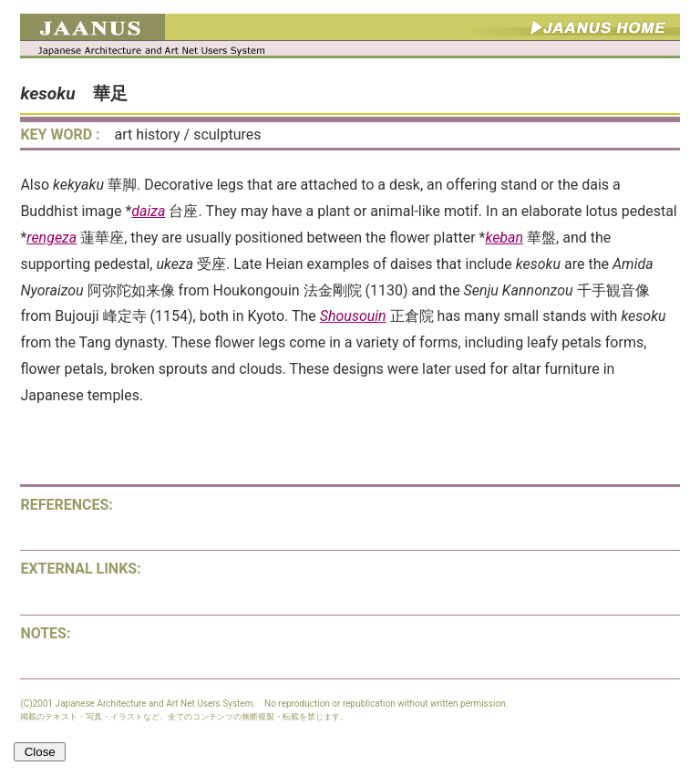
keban (504, 238)
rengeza (51, 238)
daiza (148, 211)
